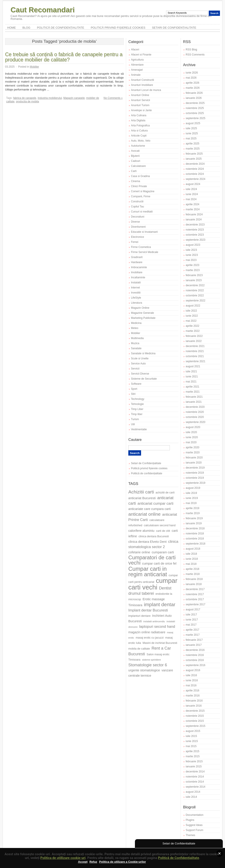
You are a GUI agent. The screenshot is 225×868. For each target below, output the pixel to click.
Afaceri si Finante (141, 55)
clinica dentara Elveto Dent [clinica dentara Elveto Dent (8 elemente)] (147, 542)
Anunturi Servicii (141, 100)
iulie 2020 (191, 432)
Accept (83, 862)
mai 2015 (191, 746)
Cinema (135, 181)
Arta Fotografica (140, 126)
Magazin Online (140, 308)
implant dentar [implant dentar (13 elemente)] (160, 605)
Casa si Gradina (140, 176)
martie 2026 (193, 88)
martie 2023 (193, 270)
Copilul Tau (137, 207)
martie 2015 (193, 756)
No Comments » (113, 98)
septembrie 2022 (195, 301)
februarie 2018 (194, 579)
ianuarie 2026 (194, 98)
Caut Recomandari (43, 10)
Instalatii (136, 283)
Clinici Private (139, 186)
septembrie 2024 (195, 179)
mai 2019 (191, 503)
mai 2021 (191, 382)
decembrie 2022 (195, 285)
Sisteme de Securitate (144, 379)
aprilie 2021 (192, 387)
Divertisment (138, 227)
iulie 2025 (191, 128)
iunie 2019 (192, 498)
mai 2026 (191, 78)
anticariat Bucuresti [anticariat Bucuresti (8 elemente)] (142, 498)
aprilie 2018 (192, 569)
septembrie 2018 (195, 544)
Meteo (135, 328)
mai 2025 (191, 139)
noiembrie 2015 (195, 716)
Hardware (137, 262)
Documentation (195, 815)
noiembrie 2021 (195, 351)
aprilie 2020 (192, 447)
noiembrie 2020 (195, 412)
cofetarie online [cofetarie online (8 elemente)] (139, 552)
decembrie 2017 (195, 589)
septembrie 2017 (195, 604)
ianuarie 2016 (194, 706)
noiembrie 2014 (195, 777)
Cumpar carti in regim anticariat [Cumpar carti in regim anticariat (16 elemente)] (148, 572)
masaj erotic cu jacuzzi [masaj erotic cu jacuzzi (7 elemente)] (150, 638)
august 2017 (193, 609)
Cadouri (136, 161)
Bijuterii (135, 156)
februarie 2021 (194, 397)
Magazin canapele (74, 98)
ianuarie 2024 (194, 220)
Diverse (135, 222)
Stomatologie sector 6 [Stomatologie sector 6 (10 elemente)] (148, 665)
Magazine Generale (142, 313)
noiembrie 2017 (195, 594)
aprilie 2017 (192, 630)
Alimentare (137, 65)
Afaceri (135, 50)
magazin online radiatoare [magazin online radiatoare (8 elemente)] (147, 632)
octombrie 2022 (195, 295)
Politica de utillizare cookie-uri (63, 858)
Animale (136, 75)
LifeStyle (136, 298)
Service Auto (138, 364)
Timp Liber (137, 409)
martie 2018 (193, 574)
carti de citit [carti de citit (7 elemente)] (163, 531)
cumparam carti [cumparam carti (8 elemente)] (163, 552)
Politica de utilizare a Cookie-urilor (122, 862)
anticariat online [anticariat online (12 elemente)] (144, 514)
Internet (135, 288)
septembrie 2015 (195, 726)
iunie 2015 (192, 741)
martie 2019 (193, 513)
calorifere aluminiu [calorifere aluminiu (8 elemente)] (141, 531)
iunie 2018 (192, 559)
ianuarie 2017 (194, 645)
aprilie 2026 (192, 83)
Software (136, 384)
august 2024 (193, 184)
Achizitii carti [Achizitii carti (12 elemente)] (141, 492)
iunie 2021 (192, 377)
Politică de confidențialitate (61, 28)
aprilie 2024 (192, 204)
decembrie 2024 (195, 164)
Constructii (137, 201)
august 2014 (193, 792)
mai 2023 (191, 260)
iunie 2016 (192, 680)
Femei (135, 242)
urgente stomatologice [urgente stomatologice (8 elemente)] (144, 670)
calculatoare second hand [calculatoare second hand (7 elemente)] (160, 525)
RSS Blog (191, 50)
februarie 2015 (194, 761)
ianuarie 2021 (194, 402)
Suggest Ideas (194, 825)
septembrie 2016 (195, 665)
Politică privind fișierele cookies (118, 28)
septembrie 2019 (195, 483)
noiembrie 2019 (195, 473)
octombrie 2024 (195, 174)
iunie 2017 (192, 620)
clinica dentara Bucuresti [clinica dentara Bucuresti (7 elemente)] (154, 536)
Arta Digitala (138, 120)
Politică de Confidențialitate (179, 858)
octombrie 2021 (195, 356)
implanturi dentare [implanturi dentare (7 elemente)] (139, 616)
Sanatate (136, 348)
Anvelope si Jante (141, 110)
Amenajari (137, 70)
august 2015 (193, 731)
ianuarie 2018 (194, 584)
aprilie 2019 (192, 508)
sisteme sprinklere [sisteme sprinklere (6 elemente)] (151, 660)
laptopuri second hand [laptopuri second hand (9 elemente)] (157, 627)
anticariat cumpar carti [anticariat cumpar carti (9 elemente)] (155, 503)
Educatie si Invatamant (144, 232)
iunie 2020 (192, 437)
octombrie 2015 (195, 721)
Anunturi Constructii (142, 80)
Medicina (136, 323)
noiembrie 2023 (195, 230)
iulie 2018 (191, 554)
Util (133, 424)
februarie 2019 (194, 518)
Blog (26, 28)
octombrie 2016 (195, 660)
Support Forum (194, 830)
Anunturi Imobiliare (142, 85)
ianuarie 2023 (194, 280)
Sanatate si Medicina (143, 353)
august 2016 (193, 670)
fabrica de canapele (25, 98)
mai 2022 (191, 321)
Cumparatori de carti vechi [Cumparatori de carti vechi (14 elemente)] (152, 560)
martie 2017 (193, 635)
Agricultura (137, 60)
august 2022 (193, 306)
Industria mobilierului (50, 98)
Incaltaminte (138, 277)
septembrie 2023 (195, 240)
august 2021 (193, 366)
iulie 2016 (191, 675)
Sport (134, 389)
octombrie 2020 (195, 417)
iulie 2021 (191, 371)
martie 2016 (193, 696)
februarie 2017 (194, 640)
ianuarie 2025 (194, 159)
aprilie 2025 (192, 144)
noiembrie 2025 (195, 108)
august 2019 (193, 488)
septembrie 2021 (195, 361)
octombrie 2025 (195, 113)
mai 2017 (191, 625)
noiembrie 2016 (195, 655)
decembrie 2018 (195, 528)
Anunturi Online (140, 95)
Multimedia (137, 338)
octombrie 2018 (195, 539)
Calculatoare (138, 166)
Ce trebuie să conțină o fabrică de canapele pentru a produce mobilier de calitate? (64, 57)
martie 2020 (193, 452)
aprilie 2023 (192, 265)
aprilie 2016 (192, 691)
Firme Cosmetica (141, 247)
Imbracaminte (139, 267)
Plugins (190, 820)
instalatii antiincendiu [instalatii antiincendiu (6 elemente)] (154, 621)
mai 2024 (191, 199)
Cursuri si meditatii (142, 212)
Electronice (137, 237)
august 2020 (193, 427)
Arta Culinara (139, 115)
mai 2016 (191, 685)
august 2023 (193, 245)
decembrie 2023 (195, 225)
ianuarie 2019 (194, 523)
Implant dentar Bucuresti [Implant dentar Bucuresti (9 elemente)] (148, 610)
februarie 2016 (194, 701)
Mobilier (34, 67)
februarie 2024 (194, 214)
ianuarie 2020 (194, 463)
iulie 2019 (191, 493)
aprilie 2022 (192, 326)
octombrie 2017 (195, 599)
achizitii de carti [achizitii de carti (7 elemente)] (165, 493)
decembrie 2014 (195, 772)
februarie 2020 (194, 458)
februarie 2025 (194, 154)
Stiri (133, 394)
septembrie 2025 (195, 118)
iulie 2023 (191, 250)
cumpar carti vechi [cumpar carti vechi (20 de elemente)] (153, 584)
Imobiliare (137, 272)
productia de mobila (28, 102)
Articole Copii (139, 136)
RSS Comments (195, 55)
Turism (135, 419)
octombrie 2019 (195, 478)
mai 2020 (191, 442)
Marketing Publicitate (143, 318)
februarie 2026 (194, 93)
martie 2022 (193, 331)
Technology (138, 399)
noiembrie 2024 (195, 169)
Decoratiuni (138, 217)
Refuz (93, 862)
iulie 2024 (191, 189)
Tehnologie (137, 404)
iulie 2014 (191, 797)
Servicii (135, 369)
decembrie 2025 (195, 103)
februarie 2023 (194, 275)
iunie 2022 (192, 316)
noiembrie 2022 (195, 290)
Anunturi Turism (140, 105)
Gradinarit (137, 257)
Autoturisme (138, 146)
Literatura (137, 303)
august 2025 (193, 123)
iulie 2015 (191, 736)
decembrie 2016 (195, 650)
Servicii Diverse (140, 374)
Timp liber (137, 414)
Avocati (135, 151)
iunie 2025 (192, 133)
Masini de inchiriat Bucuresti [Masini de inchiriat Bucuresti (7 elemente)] (160, 643)
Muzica (135, 343)
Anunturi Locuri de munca (146, 90)
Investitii (136, 293)
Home (12, 28)
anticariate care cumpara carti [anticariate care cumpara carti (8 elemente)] (150, 509)
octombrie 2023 (195, 235)
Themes (190, 835)
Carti (134, 171)
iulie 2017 (191, 615)
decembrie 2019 (195, 468)
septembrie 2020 (195, 422)
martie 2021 (193, 392)
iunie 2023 (192, 255)
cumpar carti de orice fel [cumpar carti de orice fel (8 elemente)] (159, 563)
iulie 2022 (191, 311)
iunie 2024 (192, 194)
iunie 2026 (192, 73)
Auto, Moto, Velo (141, 141)
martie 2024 (193, 209)
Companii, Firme (141, 196)
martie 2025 (193, 149)
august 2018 (193, 549)
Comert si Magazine (143, 191)
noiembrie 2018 (195, 534)
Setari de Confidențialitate (174, 28)
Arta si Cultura (139, 131)
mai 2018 (191, 564)
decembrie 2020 (195, 407)
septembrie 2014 (195, 787)
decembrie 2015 (195, 711)
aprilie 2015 (192, 751)
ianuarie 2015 (194, 766)
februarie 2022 (194, 336)
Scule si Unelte (140, 358)
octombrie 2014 (195, 782)
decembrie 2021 (195, 346)
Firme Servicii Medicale (145, 252)
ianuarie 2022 (194, 341)
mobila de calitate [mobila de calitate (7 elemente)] (139, 649)
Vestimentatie (139, 429)
